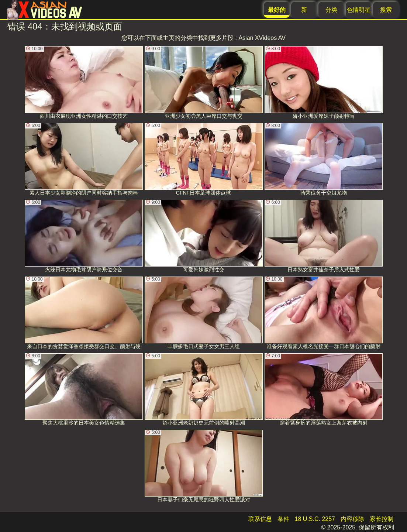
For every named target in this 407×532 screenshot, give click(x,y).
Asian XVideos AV (262, 38)
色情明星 (359, 10)
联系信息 (260, 519)
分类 (331, 10)
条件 (283, 519)
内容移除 (352, 519)
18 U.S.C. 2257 (315, 519)
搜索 (386, 10)
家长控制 (382, 519)
